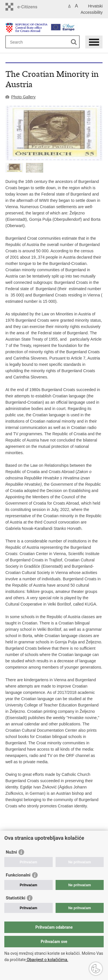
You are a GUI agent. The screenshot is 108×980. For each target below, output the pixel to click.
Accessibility (92, 12)
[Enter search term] (31, 42)
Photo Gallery (23, 97)
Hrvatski (95, 6)
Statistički (16, 898)
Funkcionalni (18, 875)
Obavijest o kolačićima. (47, 960)
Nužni (11, 852)
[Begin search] (74, 42)
